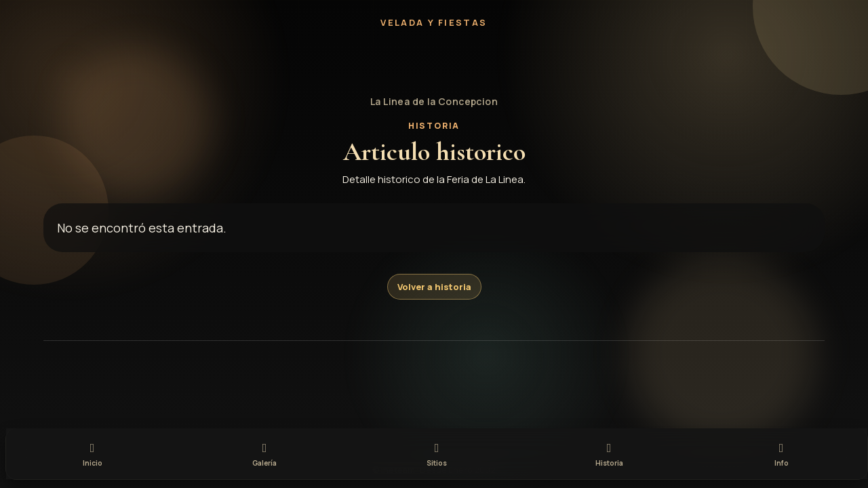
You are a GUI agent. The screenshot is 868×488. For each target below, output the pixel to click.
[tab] (92, 452)
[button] (434, 62)
